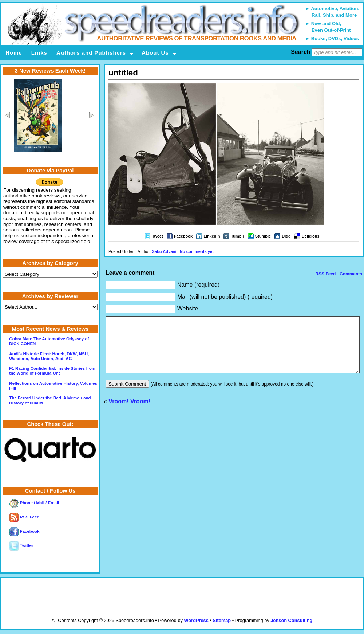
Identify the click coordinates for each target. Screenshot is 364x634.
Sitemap (222, 620)
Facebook (183, 236)
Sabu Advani (164, 251)
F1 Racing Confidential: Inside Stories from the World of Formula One (52, 371)
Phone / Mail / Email (34, 503)
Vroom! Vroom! (129, 412)
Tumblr (237, 236)
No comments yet (197, 251)
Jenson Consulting (291, 620)
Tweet (157, 236)
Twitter (21, 545)
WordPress (196, 620)
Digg (286, 236)
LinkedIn (212, 236)
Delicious (311, 236)
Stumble (263, 236)
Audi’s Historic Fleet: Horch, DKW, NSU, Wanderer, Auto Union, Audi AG (49, 356)
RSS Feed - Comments (338, 274)
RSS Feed (24, 517)
